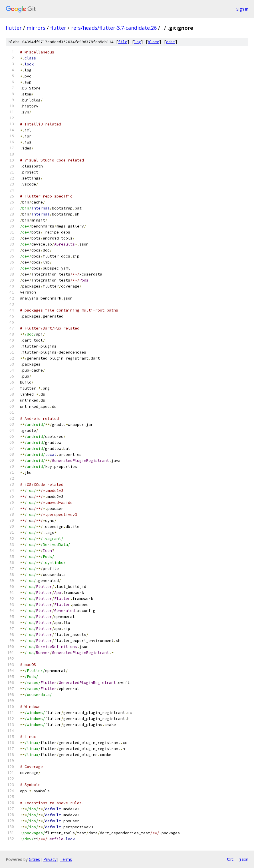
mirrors (36, 28)
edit (171, 42)
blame (154, 42)
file (123, 42)
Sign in (242, 9)
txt (230, 859)
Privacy (50, 859)
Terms (66, 859)
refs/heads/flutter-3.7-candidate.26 (114, 28)
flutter (14, 28)
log (138, 42)
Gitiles (34, 859)
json (244, 859)
